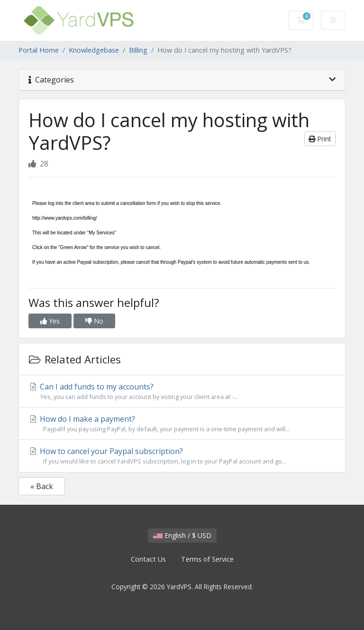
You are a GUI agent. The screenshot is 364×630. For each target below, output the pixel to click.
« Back (42, 486)
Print (320, 139)
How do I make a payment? (182, 424)
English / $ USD (182, 535)
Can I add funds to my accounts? (182, 391)
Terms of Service (207, 559)
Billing (138, 50)
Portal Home (39, 50)
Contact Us (148, 559)
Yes (50, 321)
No (94, 321)
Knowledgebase (94, 50)
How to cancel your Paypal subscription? (182, 456)
